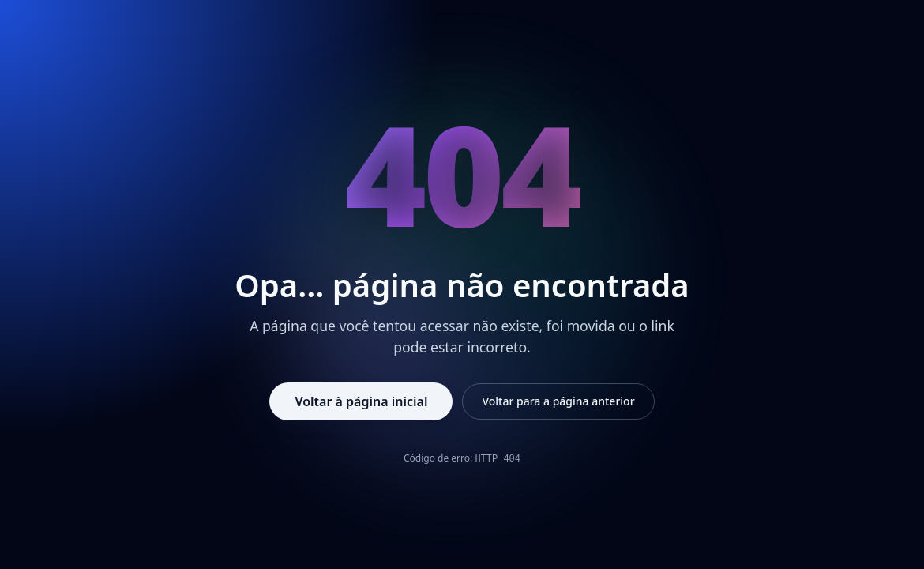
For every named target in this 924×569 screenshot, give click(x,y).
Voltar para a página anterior (558, 401)
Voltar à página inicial (361, 401)
